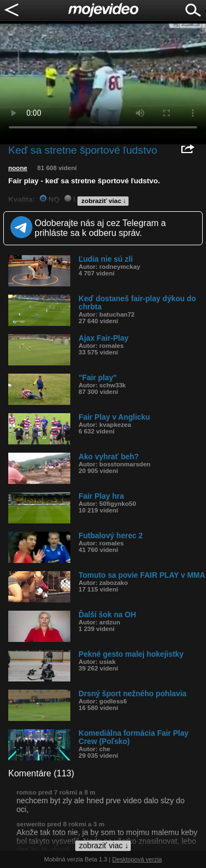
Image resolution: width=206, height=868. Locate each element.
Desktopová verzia (137, 859)
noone (18, 168)
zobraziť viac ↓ (104, 201)
